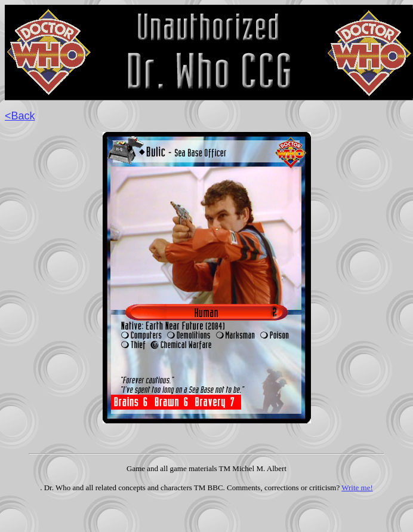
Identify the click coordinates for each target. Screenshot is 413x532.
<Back (20, 116)
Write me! (357, 488)
